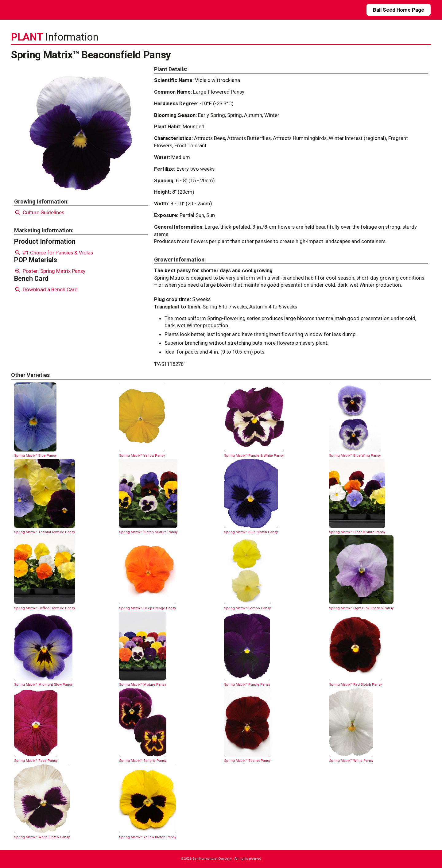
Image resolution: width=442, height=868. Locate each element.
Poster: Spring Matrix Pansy (50, 271)
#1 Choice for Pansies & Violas (54, 253)
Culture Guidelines (39, 212)
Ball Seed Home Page (399, 10)
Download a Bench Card (46, 289)
